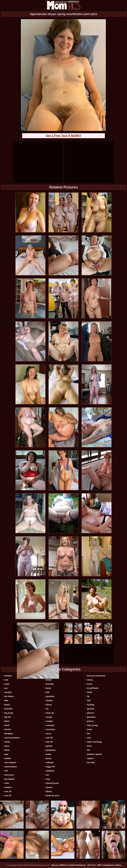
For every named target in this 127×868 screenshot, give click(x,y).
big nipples (10, 779)
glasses (91, 713)
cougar (49, 717)
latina (7, 750)
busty (48, 688)
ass (6, 688)
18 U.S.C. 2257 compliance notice (104, 865)
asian (7, 684)
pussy (49, 758)
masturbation (11, 767)
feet (89, 701)
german (91, 709)
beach (7, 705)
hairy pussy (93, 725)
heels (90, 729)
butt (48, 692)
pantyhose (51, 750)
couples (49, 721)
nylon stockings (95, 742)
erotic (90, 684)
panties (49, 746)
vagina (90, 758)
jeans (7, 746)
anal (6, 680)
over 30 (8, 791)
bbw (6, 701)
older (7, 783)
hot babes (9, 696)
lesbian (8, 758)
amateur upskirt (94, 754)
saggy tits (50, 767)
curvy (48, 734)
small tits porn (52, 796)
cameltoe (50, 696)
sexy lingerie (10, 763)
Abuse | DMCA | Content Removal (69, 865)
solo (89, 738)
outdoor (8, 787)
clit (47, 709)
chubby (49, 701)
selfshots (50, 771)
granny (90, 721)
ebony (90, 680)
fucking (91, 705)
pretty (48, 754)
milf (6, 771)
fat (88, 696)
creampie (50, 725)
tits (88, 750)
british (49, 680)
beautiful (8, 709)
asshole (8, 692)
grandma (91, 717)
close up (50, 713)
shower (49, 787)
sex (47, 775)
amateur (8, 676)
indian (7, 742)
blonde (8, 729)
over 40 (8, 796)
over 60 (49, 742)
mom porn (9, 775)
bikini (7, 721)
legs (6, 754)
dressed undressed (96, 676)
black (7, 725)
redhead (50, 763)
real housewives (12, 738)
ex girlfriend (93, 688)
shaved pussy (52, 783)
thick (89, 746)
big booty (9, 713)
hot (89, 734)
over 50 (49, 738)
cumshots (50, 729)
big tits (8, 717)
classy (49, 705)
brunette (50, 684)
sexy (48, 779)
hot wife (91, 763)
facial (90, 692)
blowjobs (9, 734)
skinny (49, 791)
